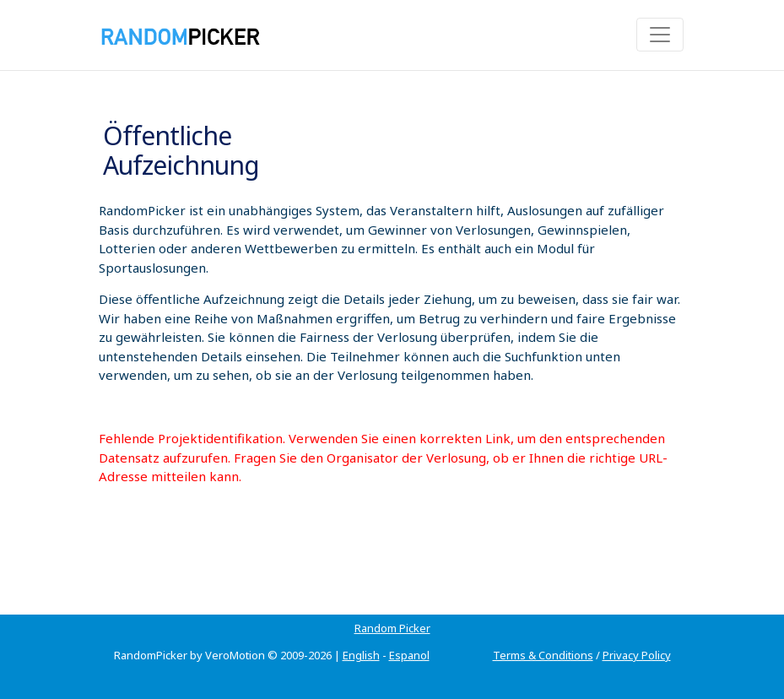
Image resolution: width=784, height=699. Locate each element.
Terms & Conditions (543, 655)
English (361, 655)
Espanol (409, 655)
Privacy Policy (637, 655)
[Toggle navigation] (660, 35)
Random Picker (392, 628)
